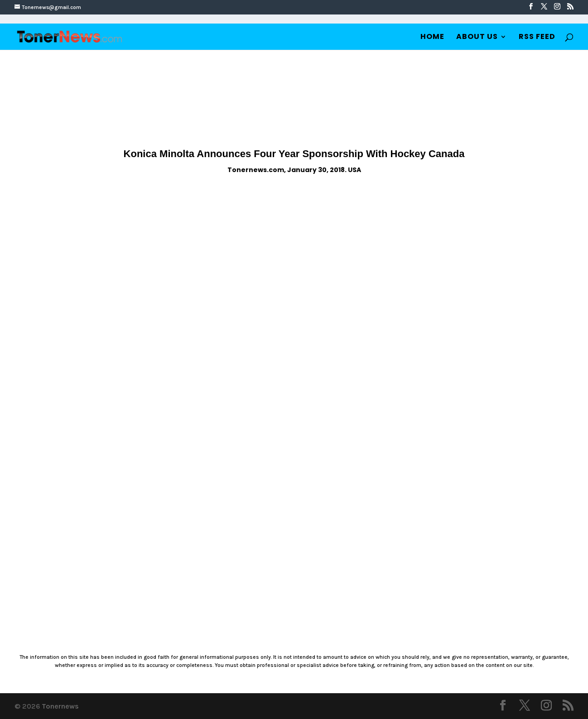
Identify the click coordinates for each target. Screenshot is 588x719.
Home (432, 38)
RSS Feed (537, 38)
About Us (477, 38)
